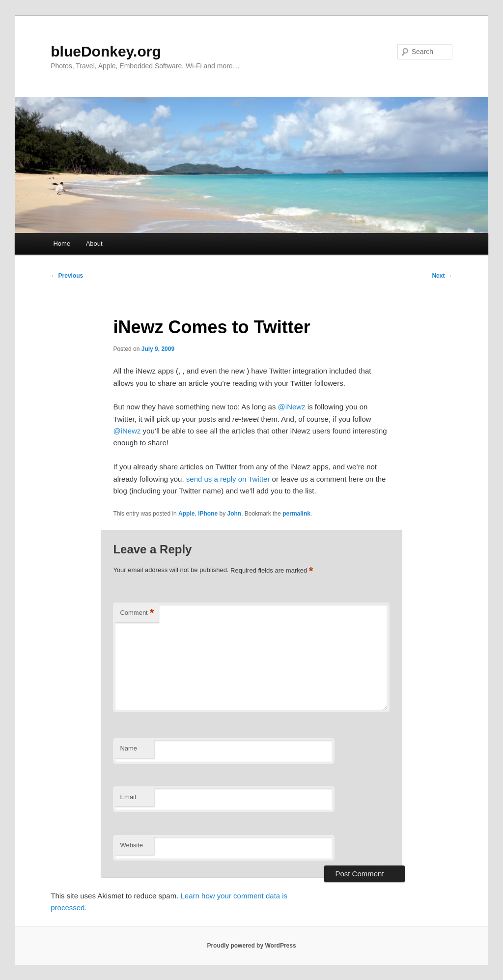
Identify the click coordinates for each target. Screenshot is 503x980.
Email (128, 797)
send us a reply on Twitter (228, 479)
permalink (296, 514)
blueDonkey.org (106, 51)
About (94, 244)
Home (62, 244)
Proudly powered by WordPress (251, 946)
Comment (137, 613)
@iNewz (292, 407)
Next (442, 276)
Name (128, 748)
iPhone (208, 514)
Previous (67, 276)
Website (131, 845)
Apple (186, 514)
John (234, 514)
